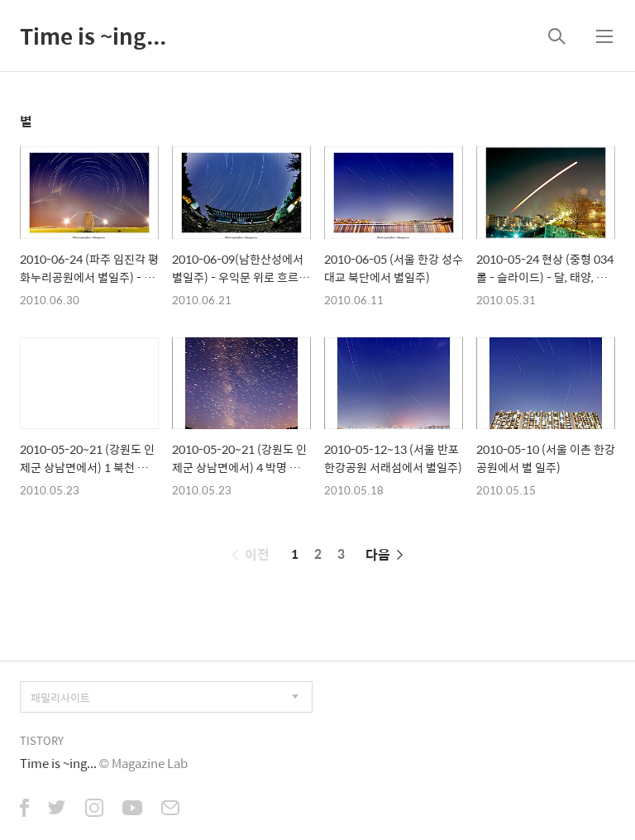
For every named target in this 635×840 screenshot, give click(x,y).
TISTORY (42, 740)
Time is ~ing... (93, 36)
